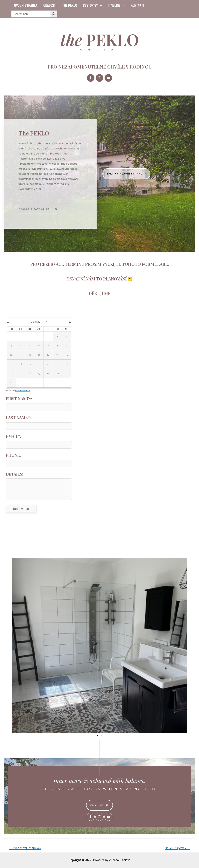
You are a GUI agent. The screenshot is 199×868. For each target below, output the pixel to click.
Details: (14, 474)
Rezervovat (21, 509)
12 (30, 355)
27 (39, 374)
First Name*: (19, 399)
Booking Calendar (22, 391)
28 (48, 374)
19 (30, 364)
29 (57, 374)
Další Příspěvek (177, 848)
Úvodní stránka (26, 5)
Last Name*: (18, 417)
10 (11, 355)
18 (21, 364)
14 (48, 355)
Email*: (13, 436)
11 (21, 355)
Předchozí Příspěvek (25, 848)
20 (39, 364)
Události (50, 5)
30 (67, 374)
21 (48, 364)
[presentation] (100, 6)
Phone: (13, 455)
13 (39, 355)
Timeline (117, 5)
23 (67, 364)
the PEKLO (70, 5)
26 (30, 374)
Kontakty (138, 5)
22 (57, 364)
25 (21, 374)
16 (67, 355)
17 (11, 364)
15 (57, 355)
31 (11, 383)
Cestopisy (93, 5)
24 (11, 374)
